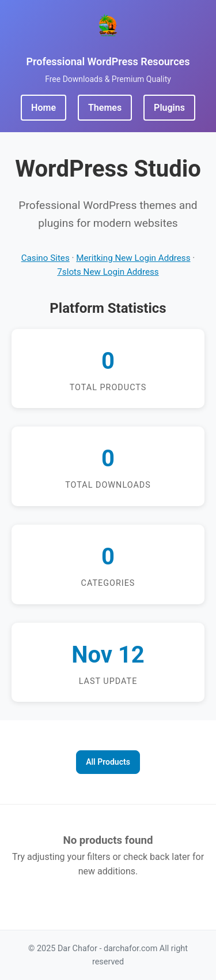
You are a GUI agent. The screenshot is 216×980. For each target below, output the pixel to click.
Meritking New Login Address (133, 258)
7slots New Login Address (108, 272)
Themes (105, 108)
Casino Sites (46, 258)
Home (43, 108)
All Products (108, 762)
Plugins (169, 108)
